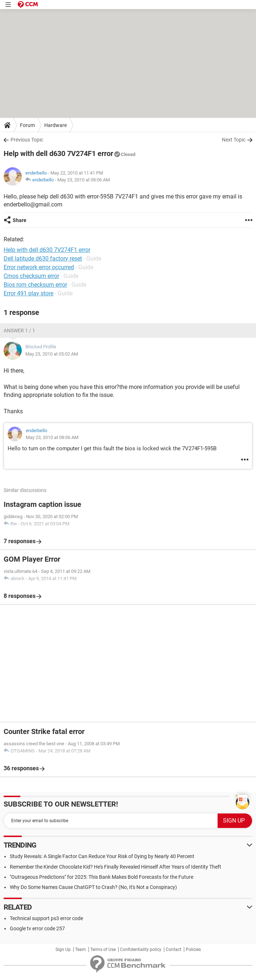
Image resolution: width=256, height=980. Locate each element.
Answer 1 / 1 (19, 331)
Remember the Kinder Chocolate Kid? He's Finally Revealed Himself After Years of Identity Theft (115, 867)
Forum (27, 125)
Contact (174, 950)
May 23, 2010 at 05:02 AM (52, 354)
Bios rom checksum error (35, 285)
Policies (193, 950)
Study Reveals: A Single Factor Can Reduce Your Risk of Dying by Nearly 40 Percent (102, 856)
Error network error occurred (39, 267)
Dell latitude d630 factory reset (43, 259)
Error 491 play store (28, 293)
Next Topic (234, 140)
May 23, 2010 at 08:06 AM (84, 180)
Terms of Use (103, 950)
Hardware (55, 125)
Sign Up (63, 950)
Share (20, 220)
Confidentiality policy (141, 950)
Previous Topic (27, 140)
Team (80, 950)
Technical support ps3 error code (46, 918)
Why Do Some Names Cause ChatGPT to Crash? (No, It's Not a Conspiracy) (93, 887)
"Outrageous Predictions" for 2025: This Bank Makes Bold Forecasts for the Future (102, 877)
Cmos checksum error (31, 276)
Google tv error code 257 (37, 928)
